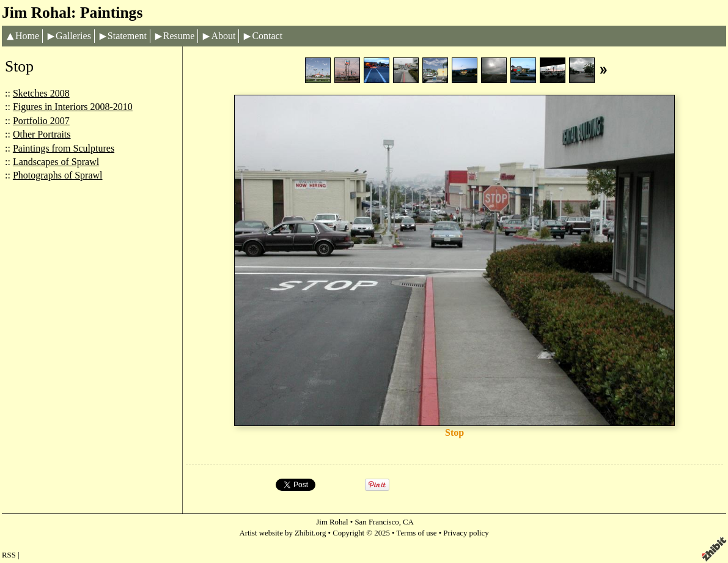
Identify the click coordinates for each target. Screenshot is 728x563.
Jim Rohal (332, 522)
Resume (179, 36)
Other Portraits (42, 134)
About (223, 36)
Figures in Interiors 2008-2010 (73, 107)
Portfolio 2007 (41, 121)
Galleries (73, 36)
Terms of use (417, 533)
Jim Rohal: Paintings (72, 13)
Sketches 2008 (41, 93)
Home (27, 36)
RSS (9, 555)
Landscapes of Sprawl (56, 162)
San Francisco (377, 522)
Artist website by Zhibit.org (282, 533)
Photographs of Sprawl (58, 175)
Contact (267, 36)
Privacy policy (466, 533)
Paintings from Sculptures (64, 148)
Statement (127, 36)
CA (408, 522)
